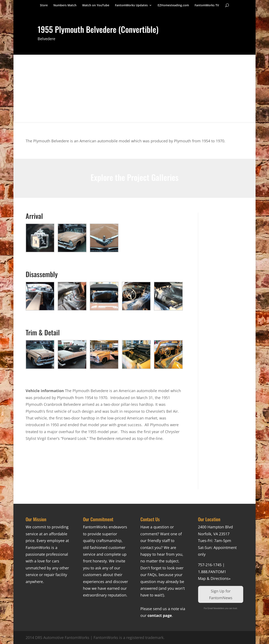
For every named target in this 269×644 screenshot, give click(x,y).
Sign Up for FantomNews (221, 594)
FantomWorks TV (207, 5)
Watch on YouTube (96, 5)
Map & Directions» (214, 578)
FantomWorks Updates (131, 5)
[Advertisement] (224, 276)
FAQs (152, 575)
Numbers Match (65, 5)
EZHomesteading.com (173, 5)
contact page (160, 615)
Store (44, 5)
